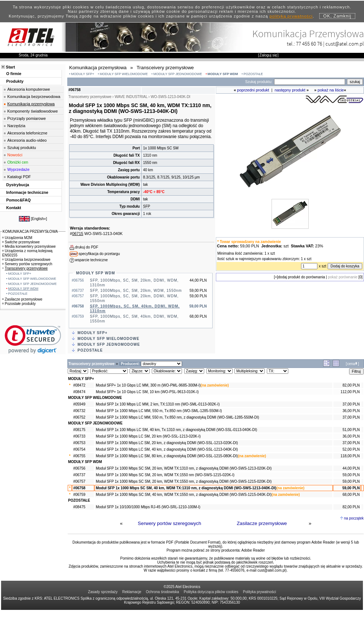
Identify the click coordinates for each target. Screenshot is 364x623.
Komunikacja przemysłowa (31, 104)
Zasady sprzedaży (103, 592)
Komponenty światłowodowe (33, 111)
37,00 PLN (351, 404)
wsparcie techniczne (91, 260)
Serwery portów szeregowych (170, 523)
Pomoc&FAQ (18, 200)
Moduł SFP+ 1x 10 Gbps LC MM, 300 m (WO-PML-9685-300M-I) (148, 385)
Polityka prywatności (260, 592)
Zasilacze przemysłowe (262, 523)
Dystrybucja (18, 185)
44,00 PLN (351, 468)
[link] (33, 339)
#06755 (79, 456)
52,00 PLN (351, 449)
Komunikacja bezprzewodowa (34, 97)
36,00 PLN (351, 411)
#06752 (79, 417)
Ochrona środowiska (163, 592)
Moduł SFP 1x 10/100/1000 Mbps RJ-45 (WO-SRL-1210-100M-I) (148, 507)
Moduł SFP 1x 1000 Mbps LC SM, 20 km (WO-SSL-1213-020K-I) (148, 436)
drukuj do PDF (87, 247)
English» (39, 219)
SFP (147, 206)
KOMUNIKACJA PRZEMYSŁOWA (30, 232)
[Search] (310, 82)
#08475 (79, 507)
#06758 (79, 488)
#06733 (79, 436)
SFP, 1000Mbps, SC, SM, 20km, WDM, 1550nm (136, 291)
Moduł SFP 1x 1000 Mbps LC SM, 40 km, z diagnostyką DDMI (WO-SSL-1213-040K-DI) (167, 449)
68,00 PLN (351, 495)
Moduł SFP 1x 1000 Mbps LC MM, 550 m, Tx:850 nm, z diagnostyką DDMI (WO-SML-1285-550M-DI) (177, 417)
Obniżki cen (18, 162)
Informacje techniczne (27, 192)
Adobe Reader (253, 550)
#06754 (79, 449)
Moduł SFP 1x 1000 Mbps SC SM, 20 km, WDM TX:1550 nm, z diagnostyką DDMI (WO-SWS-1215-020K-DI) (184, 481)
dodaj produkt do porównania (302, 277)
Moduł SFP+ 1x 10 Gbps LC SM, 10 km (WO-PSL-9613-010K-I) (147, 392)
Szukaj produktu (22, 148)
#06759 (79, 495)
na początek (354, 518)
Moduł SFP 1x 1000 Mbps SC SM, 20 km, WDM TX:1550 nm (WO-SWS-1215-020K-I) (165, 475)
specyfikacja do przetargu (99, 254)
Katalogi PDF (19, 177)
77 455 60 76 (309, 44)
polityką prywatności (291, 16)
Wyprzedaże (18, 169)
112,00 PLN (350, 392)
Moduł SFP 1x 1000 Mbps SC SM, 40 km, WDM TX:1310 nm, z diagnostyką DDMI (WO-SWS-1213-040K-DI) (186, 488)
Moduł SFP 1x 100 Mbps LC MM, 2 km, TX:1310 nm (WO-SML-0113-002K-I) (158, 404)
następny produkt (290, 90)
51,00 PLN (351, 430)
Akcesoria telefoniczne (27, 133)
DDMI (135, 199)
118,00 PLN (350, 456)
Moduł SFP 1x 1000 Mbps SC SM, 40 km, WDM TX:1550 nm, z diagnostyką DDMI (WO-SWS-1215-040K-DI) (184, 495)
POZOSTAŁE (253, 74)
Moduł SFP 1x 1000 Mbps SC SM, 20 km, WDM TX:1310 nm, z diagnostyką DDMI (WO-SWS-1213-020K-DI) (184, 468)
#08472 (79, 385)
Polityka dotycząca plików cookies (211, 592)
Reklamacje (132, 592)
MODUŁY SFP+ (83, 74)
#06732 (79, 411)
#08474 (79, 392)
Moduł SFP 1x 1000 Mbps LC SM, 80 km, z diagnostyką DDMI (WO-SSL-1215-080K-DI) (167, 456)
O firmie (14, 74)
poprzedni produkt (253, 90)
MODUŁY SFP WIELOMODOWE (124, 74)
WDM (134, 185)
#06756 (79, 468)
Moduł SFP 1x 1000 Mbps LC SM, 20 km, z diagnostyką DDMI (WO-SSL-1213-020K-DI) (167, 443)
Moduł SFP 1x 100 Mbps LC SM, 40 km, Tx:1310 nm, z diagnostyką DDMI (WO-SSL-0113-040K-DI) (176, 430)
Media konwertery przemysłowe (29, 246)
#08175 (79, 430)
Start (10, 67)
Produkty (15, 81)
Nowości (15, 155)
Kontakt (14, 208)
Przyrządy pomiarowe (27, 118)
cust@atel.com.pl (345, 44)
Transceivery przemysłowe (25, 268)
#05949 (79, 404)
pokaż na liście (331, 90)
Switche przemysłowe (21, 242)
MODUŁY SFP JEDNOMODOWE (178, 74)
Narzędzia (16, 126)
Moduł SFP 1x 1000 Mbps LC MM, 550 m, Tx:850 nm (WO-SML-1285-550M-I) (159, 411)
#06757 (79, 481)
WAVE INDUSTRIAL (131, 97)
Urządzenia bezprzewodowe (26, 260)
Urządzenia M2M (17, 238)
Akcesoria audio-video (27, 140)
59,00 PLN (351, 475)
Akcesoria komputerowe (29, 89)
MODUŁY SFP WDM (223, 74)
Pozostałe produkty (19, 304)
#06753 (79, 443)
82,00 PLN (351, 385)
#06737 (79, 475)
